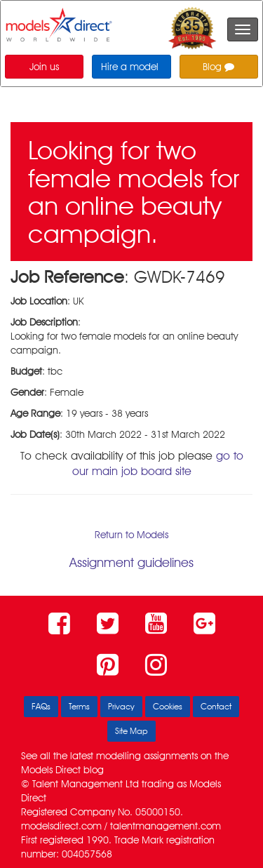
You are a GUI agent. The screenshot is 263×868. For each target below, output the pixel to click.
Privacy (121, 706)
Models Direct (51, 770)
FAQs (41, 706)
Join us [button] (44, 67)
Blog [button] (218, 67)
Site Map (131, 731)
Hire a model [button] (130, 67)
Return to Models (131, 535)
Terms (79, 706)
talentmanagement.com (166, 826)
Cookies (168, 706)
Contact (216, 706)
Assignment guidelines (131, 562)
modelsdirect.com (61, 826)
